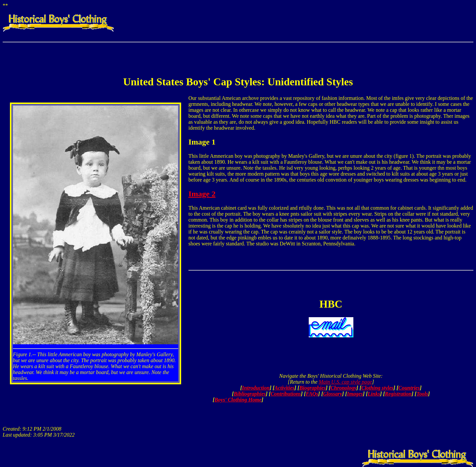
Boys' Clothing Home (238, 400)
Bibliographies (250, 394)
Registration (398, 394)
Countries (409, 388)
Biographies (312, 388)
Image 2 (202, 194)
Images (355, 394)
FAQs (312, 394)
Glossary (333, 394)
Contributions (286, 394)
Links (374, 394)
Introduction (256, 388)
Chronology (343, 388)
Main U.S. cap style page (345, 382)
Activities (284, 388)
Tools (422, 394)
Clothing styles (377, 388)
